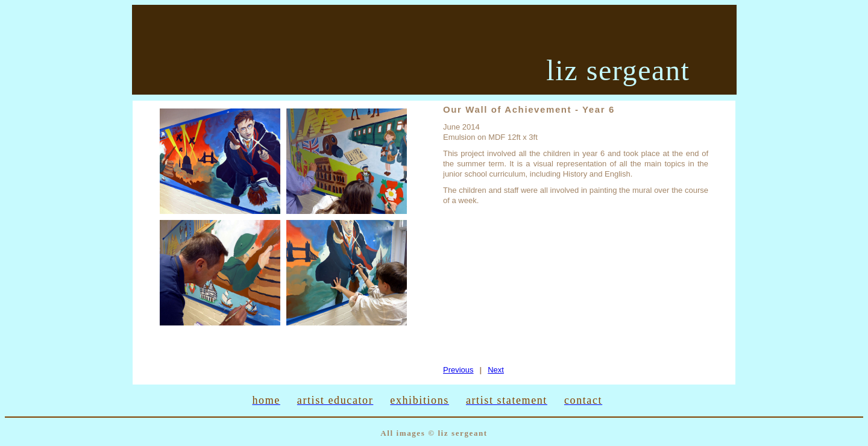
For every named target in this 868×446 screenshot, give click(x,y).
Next (496, 370)
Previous (458, 370)
